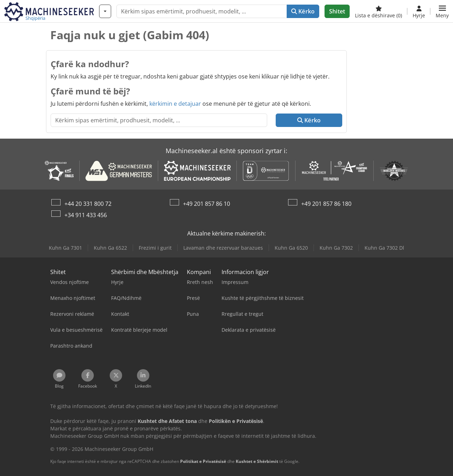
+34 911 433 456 (86, 215)
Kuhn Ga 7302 (336, 248)
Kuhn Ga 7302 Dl (384, 248)
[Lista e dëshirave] (379, 11)
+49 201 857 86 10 (207, 204)
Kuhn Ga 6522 (110, 248)
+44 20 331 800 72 (88, 204)
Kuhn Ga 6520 (291, 248)
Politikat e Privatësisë (203, 461)
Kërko (303, 11)
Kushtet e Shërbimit (257, 461)
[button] (442, 11)
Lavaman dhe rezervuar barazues (223, 248)
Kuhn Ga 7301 (65, 248)
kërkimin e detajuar (175, 104)
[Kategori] (105, 11)
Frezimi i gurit (155, 248)
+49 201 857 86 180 (326, 204)
